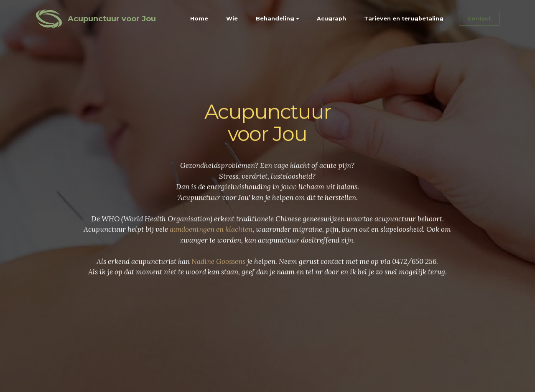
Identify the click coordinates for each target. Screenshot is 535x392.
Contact (479, 19)
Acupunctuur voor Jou (112, 19)
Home (199, 19)
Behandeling (275, 19)
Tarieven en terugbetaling (404, 19)
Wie (232, 19)
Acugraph (331, 19)
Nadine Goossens (218, 266)
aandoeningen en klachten (211, 234)
